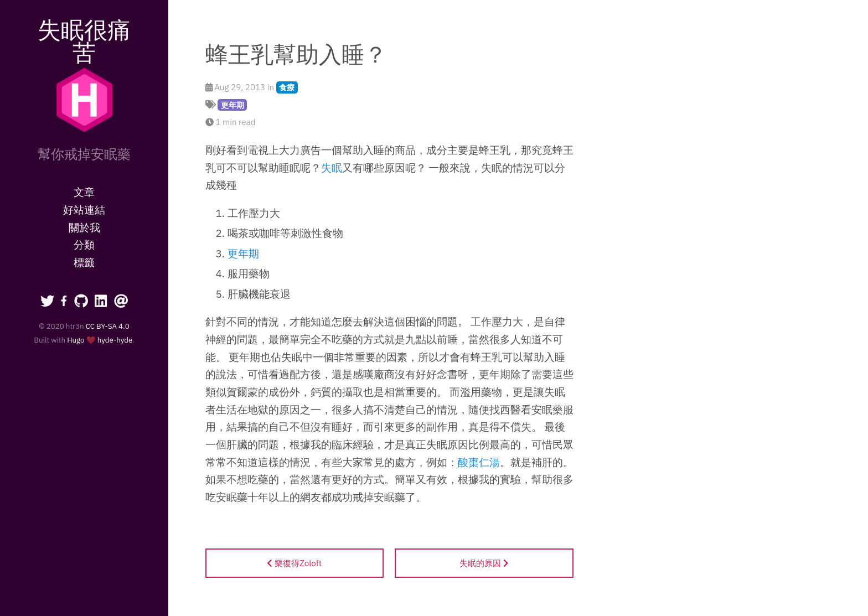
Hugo (76, 340)
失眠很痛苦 (84, 41)
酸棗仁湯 (479, 462)
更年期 (232, 105)
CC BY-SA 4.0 (108, 326)
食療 (287, 87)
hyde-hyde (115, 340)
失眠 (332, 168)
